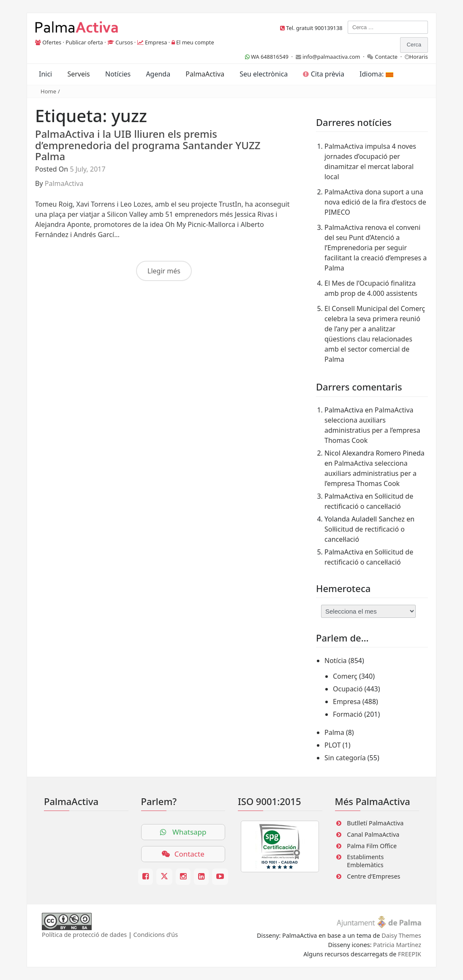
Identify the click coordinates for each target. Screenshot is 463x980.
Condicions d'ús (156, 935)
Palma (334, 732)
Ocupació (348, 689)
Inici (45, 74)
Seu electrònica (264, 74)
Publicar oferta (84, 42)
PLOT (333, 745)
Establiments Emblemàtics (365, 861)
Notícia (336, 661)
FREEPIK (410, 954)
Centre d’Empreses (373, 876)
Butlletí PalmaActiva (375, 823)
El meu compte (195, 42)
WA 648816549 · (270, 57)
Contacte (387, 57)
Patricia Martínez (397, 945)
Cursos (124, 42)
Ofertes (52, 42)
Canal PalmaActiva (373, 834)
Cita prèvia (323, 74)
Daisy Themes (401, 935)
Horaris (419, 57)
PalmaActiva (205, 74)
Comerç (345, 676)
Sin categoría (345, 758)
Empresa (156, 42)
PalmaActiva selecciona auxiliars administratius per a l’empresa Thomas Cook (370, 473)
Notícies (118, 74)
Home (48, 91)
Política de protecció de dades (84, 935)
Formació (348, 714)
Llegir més (164, 271)
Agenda (158, 74)
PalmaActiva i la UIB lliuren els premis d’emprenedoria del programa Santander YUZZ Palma (148, 145)
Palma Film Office (372, 846)
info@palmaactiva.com (331, 57)
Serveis (78, 74)
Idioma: (376, 74)
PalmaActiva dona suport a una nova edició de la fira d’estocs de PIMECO (375, 202)
